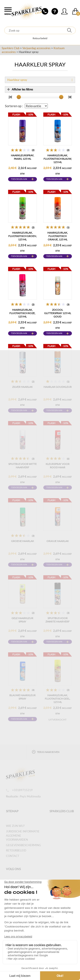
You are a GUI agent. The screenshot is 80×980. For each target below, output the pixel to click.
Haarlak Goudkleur (58, 387)
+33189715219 (19, 790)
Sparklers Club (11, 48)
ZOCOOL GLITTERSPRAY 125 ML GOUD (58, 313)
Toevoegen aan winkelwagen (19, 180)
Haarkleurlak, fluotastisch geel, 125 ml (57, 699)
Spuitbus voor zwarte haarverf (57, 620)
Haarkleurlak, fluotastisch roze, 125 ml (22, 313)
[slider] (19, 97)
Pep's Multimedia (30, 796)
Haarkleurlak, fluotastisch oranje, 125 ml (58, 236)
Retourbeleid (40, 38)
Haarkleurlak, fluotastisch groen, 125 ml (23, 236)
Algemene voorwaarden (17, 838)
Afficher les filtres (20, 89)
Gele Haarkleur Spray (22, 620)
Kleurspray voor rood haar (58, 466)
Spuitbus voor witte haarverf (23, 466)
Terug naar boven (46, 752)
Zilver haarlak (22, 387)
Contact (13, 856)
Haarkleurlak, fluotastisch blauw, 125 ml (58, 159)
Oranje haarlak (58, 541)
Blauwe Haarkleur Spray (23, 697)
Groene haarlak (23, 541)
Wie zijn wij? (15, 826)
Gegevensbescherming (23, 845)
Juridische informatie (23, 831)
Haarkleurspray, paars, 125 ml (23, 157)
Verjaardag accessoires (36, 48)
